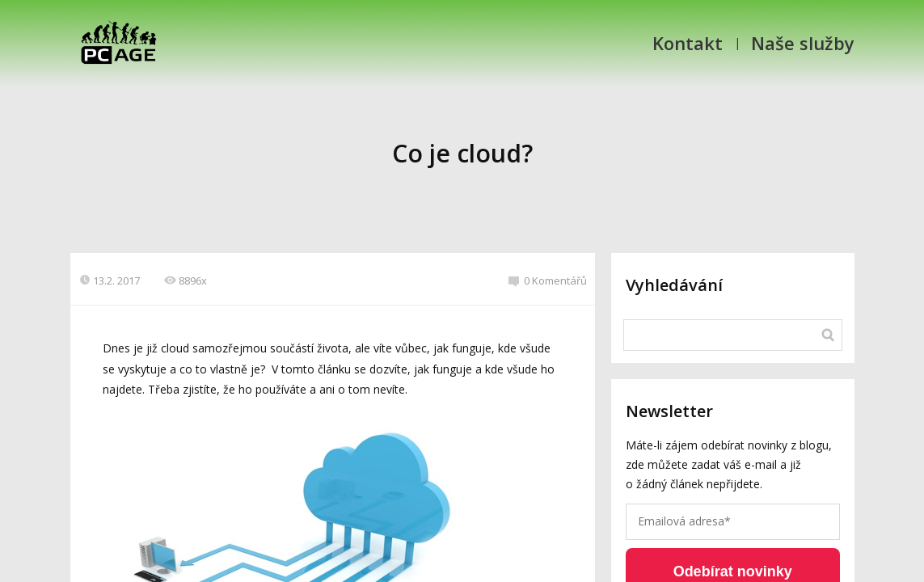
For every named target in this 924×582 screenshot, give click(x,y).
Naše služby (803, 43)
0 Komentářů (548, 280)
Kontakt (688, 43)
